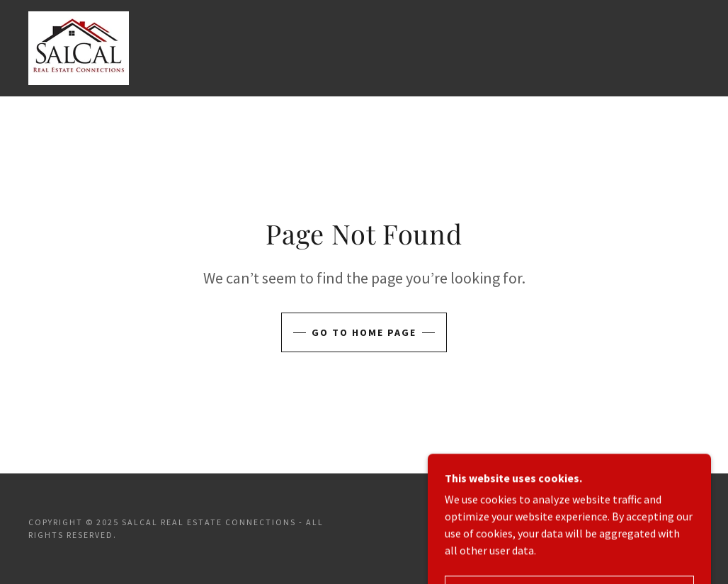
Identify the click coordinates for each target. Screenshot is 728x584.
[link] (79, 47)
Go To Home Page (364, 332)
